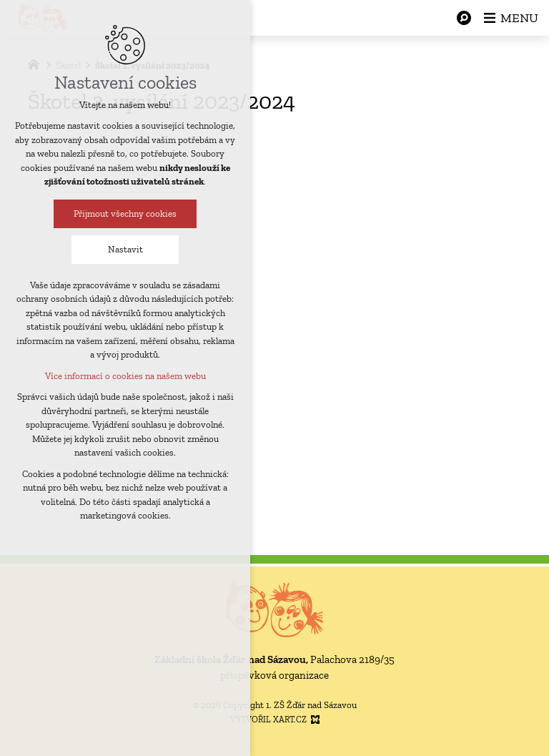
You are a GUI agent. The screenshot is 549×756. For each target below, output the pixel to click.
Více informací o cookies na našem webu (121, 376)
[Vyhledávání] (464, 18)
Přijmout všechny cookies (121, 213)
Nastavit (121, 249)
